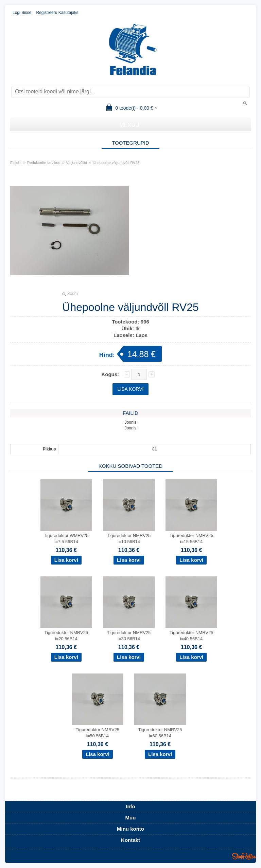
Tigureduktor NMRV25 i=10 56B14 (129, 539)
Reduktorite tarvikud (44, 163)
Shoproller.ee (244, 856)
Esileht (16, 163)
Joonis (131, 422)
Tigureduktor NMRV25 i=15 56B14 (192, 539)
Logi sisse (22, 13)
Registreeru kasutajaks (57, 13)
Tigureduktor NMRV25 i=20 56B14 (66, 636)
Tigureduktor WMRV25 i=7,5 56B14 (66, 539)
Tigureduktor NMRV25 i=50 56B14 (98, 733)
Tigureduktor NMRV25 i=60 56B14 (160, 733)
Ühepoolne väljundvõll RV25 (116, 163)
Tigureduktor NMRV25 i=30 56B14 (129, 636)
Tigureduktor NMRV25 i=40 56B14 (192, 636)
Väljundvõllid (76, 163)
